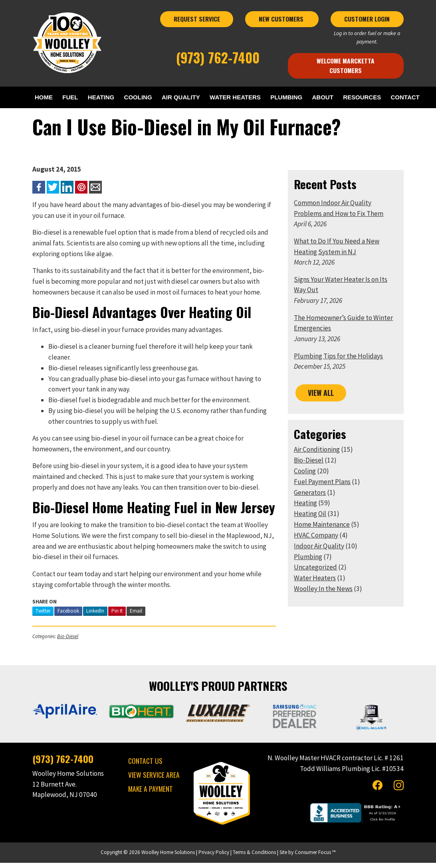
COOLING (153, 97)
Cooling (306, 486)
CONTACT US (143, 766)
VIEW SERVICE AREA (152, 780)
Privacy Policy (214, 857)
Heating (307, 518)
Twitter (39, 616)
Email (132, 616)
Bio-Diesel (63, 642)
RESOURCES (399, 97)
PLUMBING (315, 97)
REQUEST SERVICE (196, 23)
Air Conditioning (318, 465)
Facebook (64, 616)
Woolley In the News (325, 604)
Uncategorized (317, 583)
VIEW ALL (322, 408)
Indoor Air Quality (321, 561)
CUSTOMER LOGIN (371, 23)
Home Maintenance (323, 540)
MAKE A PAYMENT (148, 794)
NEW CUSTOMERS (283, 23)
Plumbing (310, 572)
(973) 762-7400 (218, 62)
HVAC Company (318, 550)
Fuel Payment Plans (324, 497)
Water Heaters (316, 593)
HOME (46, 97)
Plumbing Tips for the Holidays (340, 372)
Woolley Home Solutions (168, 857)
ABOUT (356, 97)
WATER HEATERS (259, 97)
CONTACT (52, 112)
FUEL (77, 97)
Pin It (113, 616)
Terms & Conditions (254, 857)
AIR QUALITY (200, 97)
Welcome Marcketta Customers (349, 65)
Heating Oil (312, 529)
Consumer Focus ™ (315, 857)
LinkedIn (91, 616)
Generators (311, 508)
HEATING (111, 97)
